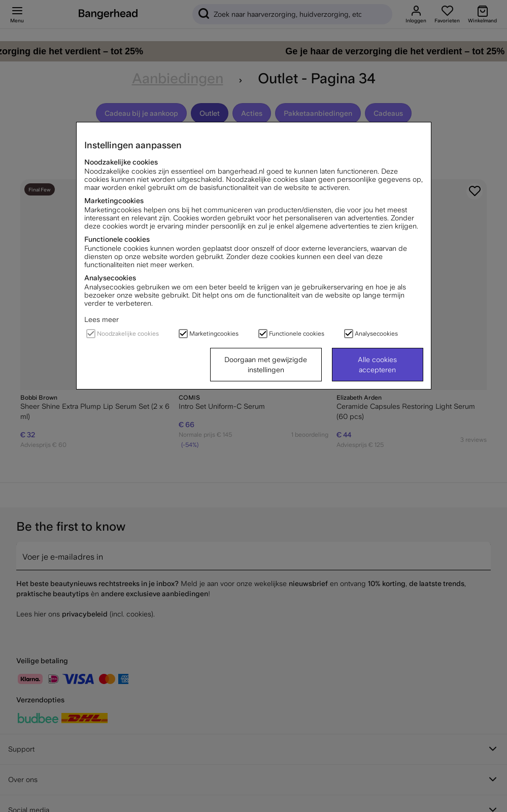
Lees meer (102, 319)
